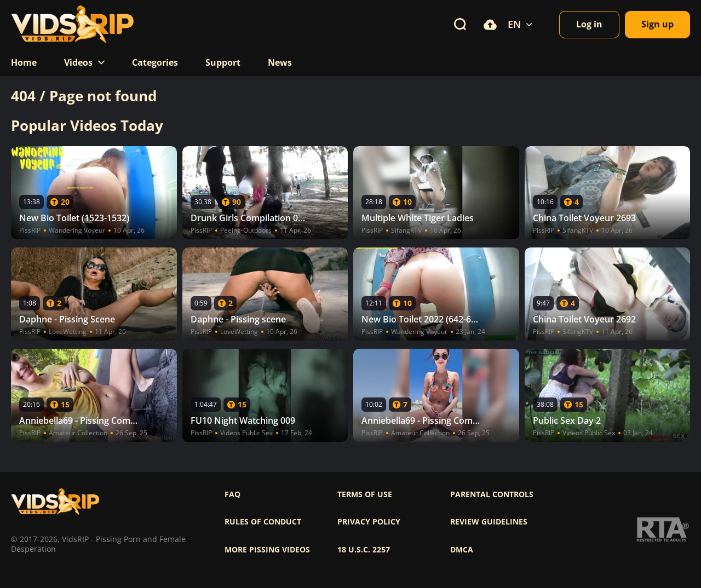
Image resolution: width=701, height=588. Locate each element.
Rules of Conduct (263, 522)
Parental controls (492, 494)
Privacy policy (369, 522)
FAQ (232, 494)
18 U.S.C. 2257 (364, 550)
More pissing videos (267, 550)
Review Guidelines (489, 522)
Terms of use (365, 494)
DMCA (462, 550)
